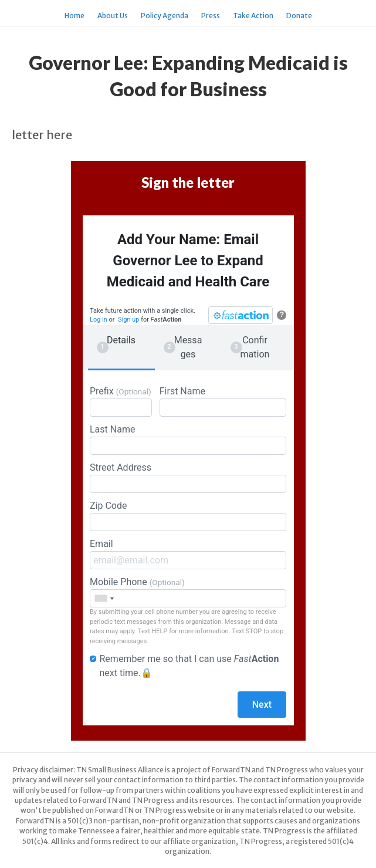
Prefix (121, 401)
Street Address (188, 477)
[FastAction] (240, 315)
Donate (299, 16)
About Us (113, 16)
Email (188, 554)
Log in (99, 320)
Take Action (253, 16)
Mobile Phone (188, 592)
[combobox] (104, 598)
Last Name (188, 439)
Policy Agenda (165, 16)
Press (211, 16)
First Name (223, 401)
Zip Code (188, 516)
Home (74, 16)
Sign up (128, 320)
